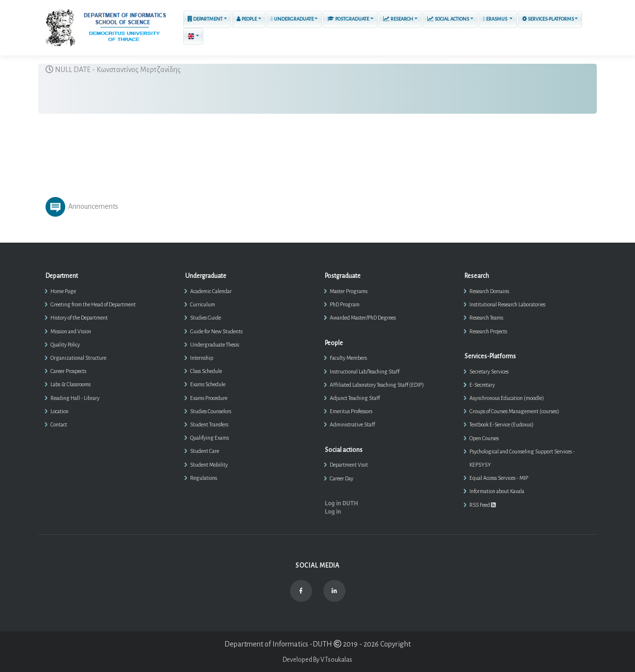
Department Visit (349, 465)
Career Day (342, 478)
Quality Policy (65, 345)
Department (205, 19)
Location (60, 411)
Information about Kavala (497, 491)
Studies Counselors (211, 411)
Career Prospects (68, 371)
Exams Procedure (209, 398)
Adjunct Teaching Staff (355, 398)
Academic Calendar (211, 291)
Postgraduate (348, 19)
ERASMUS (496, 19)
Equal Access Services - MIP (499, 478)
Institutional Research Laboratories (507, 304)
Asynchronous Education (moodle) (507, 398)
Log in (333, 512)
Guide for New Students (216, 331)
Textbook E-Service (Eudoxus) (501, 424)
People (247, 19)
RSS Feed (483, 505)
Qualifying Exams (209, 438)
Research (398, 19)
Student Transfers (209, 424)
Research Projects (488, 331)
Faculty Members (348, 358)
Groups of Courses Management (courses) (514, 411)
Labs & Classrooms (71, 384)
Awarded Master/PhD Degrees (363, 318)
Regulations (204, 478)
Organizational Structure (78, 358)
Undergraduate (292, 19)
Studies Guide (206, 318)
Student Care (205, 451)
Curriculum (203, 304)
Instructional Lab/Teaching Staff (365, 372)
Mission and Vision (71, 331)
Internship (202, 358)
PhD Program (345, 304)
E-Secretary (482, 385)
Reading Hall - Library (75, 398)
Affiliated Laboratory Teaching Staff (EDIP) (377, 385)
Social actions (448, 19)
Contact (59, 424)
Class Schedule (206, 371)
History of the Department (79, 318)
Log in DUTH (342, 503)
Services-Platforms (548, 19)
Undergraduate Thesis (215, 345)
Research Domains (489, 291)
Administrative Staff (352, 424)
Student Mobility (209, 465)
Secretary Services (489, 372)
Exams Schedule (208, 384)
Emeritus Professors (351, 411)
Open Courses (484, 438)
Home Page (63, 291)
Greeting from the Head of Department (93, 304)
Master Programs (349, 291)
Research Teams (486, 318)
